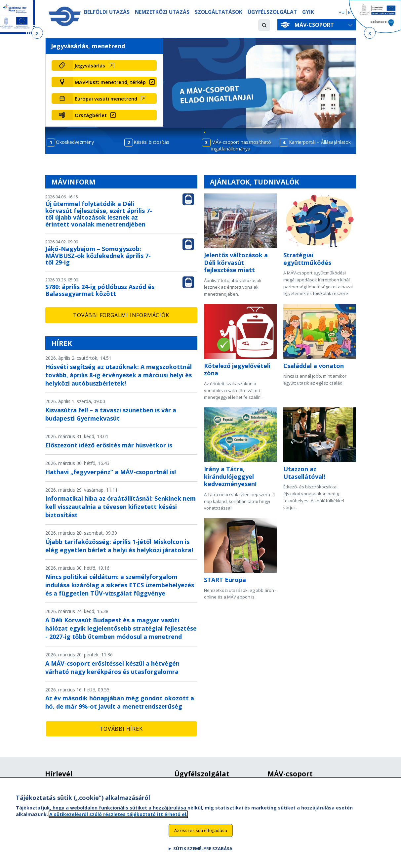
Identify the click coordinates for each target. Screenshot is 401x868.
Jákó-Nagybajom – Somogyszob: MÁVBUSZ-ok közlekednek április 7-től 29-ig (98, 256)
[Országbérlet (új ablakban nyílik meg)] (115, 115)
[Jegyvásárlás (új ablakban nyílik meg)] (115, 65)
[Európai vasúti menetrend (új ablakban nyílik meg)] (115, 99)
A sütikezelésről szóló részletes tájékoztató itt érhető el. (118, 819)
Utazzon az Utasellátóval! (304, 473)
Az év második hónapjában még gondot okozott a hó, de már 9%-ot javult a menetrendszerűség (120, 702)
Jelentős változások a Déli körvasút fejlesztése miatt (236, 262)
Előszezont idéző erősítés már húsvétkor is (109, 445)
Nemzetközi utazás (162, 12)
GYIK (308, 12)
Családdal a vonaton (314, 366)
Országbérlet (91, 115)
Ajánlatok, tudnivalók (255, 182)
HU (341, 12)
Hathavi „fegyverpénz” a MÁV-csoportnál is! (111, 472)
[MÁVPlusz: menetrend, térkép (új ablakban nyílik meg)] (115, 82)
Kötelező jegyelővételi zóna (237, 370)
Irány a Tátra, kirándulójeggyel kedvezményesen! (230, 476)
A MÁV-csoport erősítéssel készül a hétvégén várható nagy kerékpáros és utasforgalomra (112, 667)
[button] (264, 25)
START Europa (225, 580)
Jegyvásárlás (90, 65)
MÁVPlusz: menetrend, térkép (110, 82)
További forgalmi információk (121, 315)
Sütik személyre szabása (203, 853)
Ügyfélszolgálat (272, 12)
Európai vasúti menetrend (106, 99)
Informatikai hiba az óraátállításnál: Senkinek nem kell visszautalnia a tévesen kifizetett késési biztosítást (120, 507)
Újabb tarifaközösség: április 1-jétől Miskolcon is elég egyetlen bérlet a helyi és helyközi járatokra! (119, 546)
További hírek (121, 729)
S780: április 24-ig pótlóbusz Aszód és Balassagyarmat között (100, 290)
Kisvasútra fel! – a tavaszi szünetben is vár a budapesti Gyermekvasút (111, 414)
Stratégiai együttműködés (307, 259)
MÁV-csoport (316, 25)
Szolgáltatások (219, 12)
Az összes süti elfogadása (201, 835)
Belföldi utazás (107, 12)
